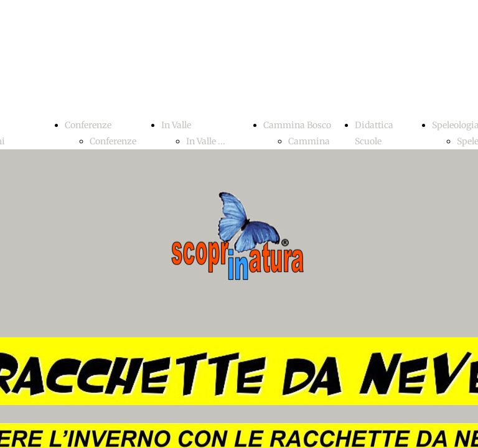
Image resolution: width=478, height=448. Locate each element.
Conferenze (88, 125)
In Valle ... (206, 141)
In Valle (176, 125)
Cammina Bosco (297, 125)
